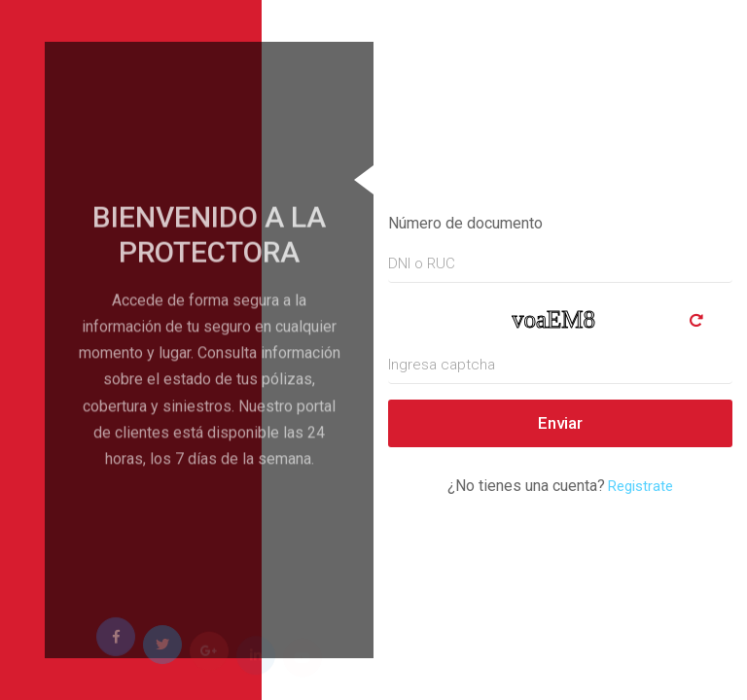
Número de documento (465, 223)
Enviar (560, 423)
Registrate (640, 486)
